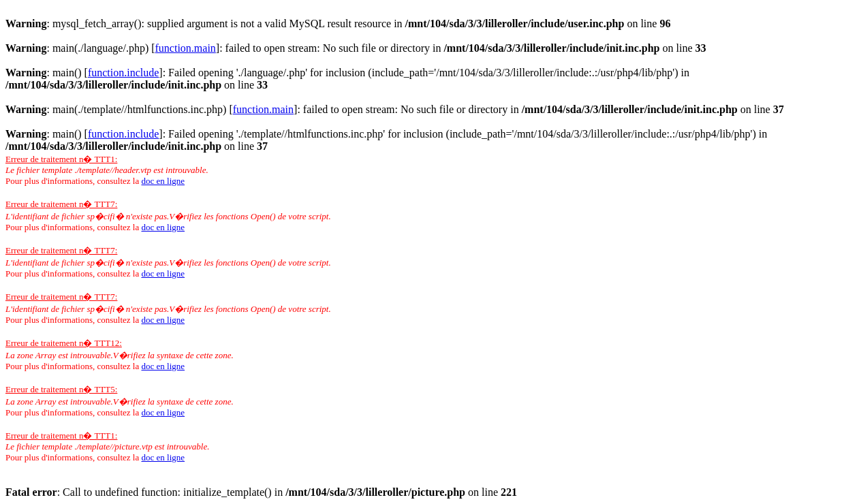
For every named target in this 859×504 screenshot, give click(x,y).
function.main (186, 48)
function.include (123, 73)
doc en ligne (163, 181)
